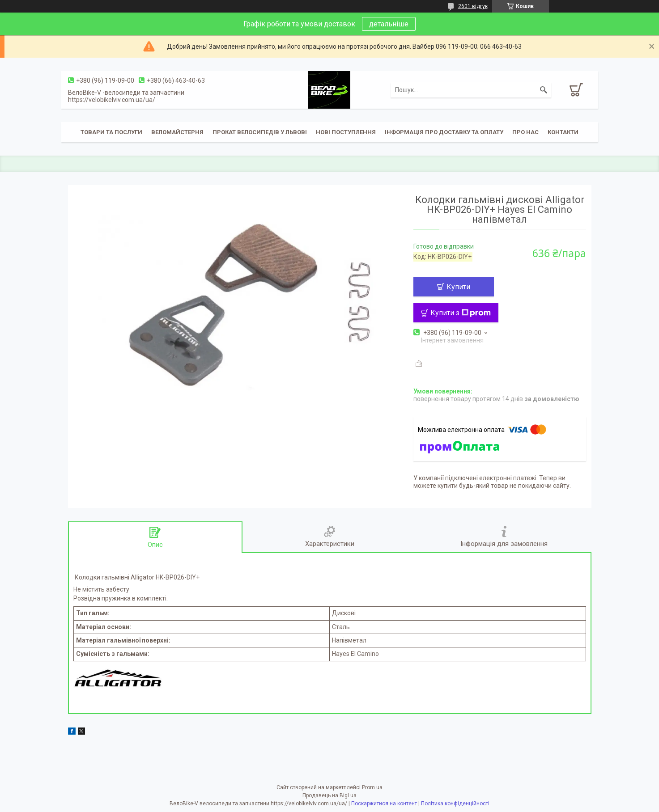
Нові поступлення (346, 132)
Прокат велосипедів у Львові (260, 132)
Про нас (525, 132)
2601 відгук (473, 6)
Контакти (563, 132)
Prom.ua (372, 787)
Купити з (461, 313)
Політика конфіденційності (455, 804)
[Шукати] (544, 90)
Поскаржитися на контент (384, 804)
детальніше (389, 24)
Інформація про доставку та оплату (444, 132)
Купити (458, 287)
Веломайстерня (177, 132)
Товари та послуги (111, 132)
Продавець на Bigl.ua (329, 795)
